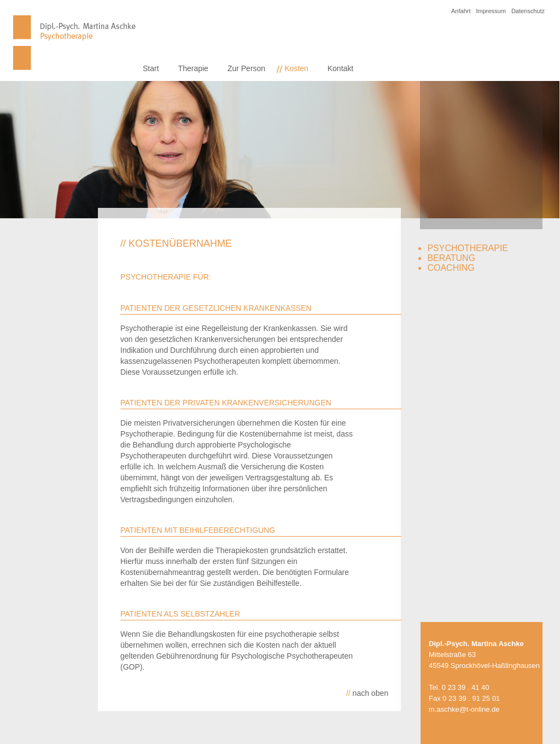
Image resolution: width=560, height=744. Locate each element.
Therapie (193, 68)
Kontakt (340, 68)
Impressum (491, 11)
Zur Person (246, 68)
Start (151, 68)
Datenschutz (528, 11)
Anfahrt (461, 11)
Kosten (296, 68)
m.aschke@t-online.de (464, 709)
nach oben (367, 693)
